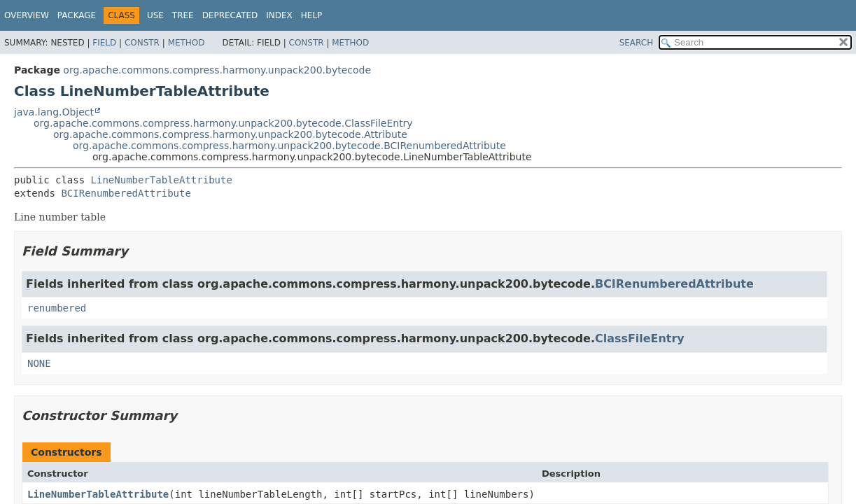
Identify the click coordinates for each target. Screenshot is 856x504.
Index (279, 15)
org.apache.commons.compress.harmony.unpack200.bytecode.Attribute (230, 134)
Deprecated (230, 15)
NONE (39, 363)
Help (312, 15)
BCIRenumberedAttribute (126, 193)
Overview (27, 15)
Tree (183, 15)
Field (104, 43)
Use (155, 15)
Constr (142, 43)
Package (77, 15)
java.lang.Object (54, 112)
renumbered (57, 308)
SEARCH (637, 43)
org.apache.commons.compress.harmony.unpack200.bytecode (217, 70)
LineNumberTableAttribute (162, 180)
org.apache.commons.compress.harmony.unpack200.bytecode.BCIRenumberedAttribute (289, 146)
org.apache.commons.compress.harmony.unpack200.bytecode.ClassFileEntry (223, 123)
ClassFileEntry (640, 338)
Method (187, 43)
